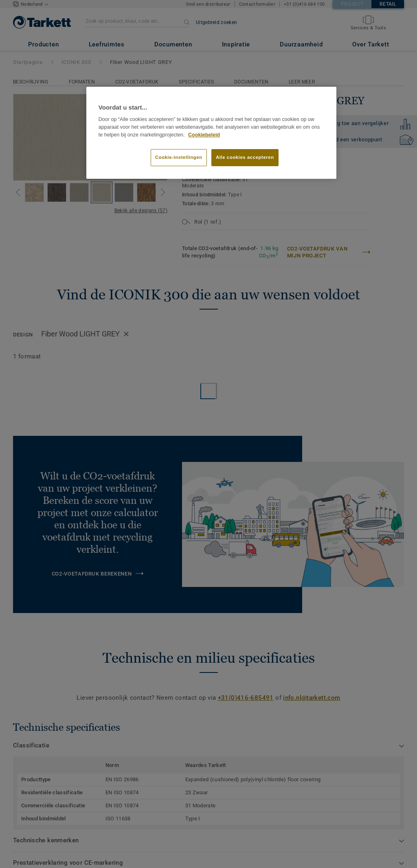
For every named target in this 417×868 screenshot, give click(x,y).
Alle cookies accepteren (245, 157)
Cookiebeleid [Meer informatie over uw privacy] (204, 135)
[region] (211, 133)
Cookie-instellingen (179, 157)
